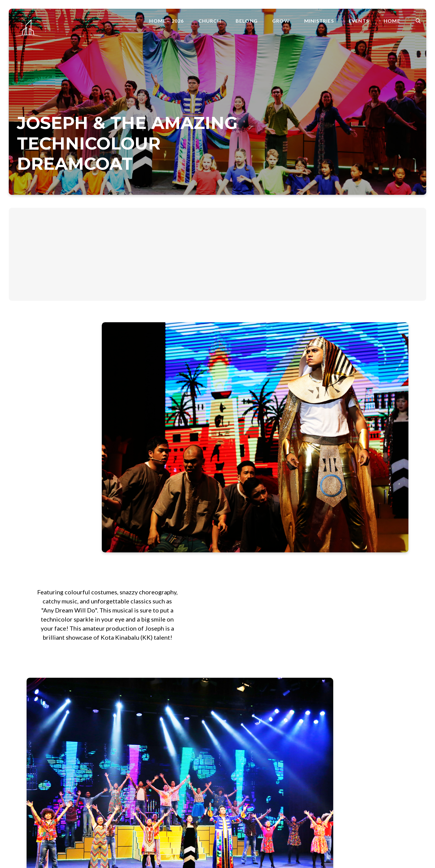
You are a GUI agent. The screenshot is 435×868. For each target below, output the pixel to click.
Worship (292, 750)
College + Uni (297, 729)
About (290, 695)
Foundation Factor (245, 736)
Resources (237, 779)
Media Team (296, 743)
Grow (281, 21)
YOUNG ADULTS (302, 765)
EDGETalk (370, 743)
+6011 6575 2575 (158, 712)
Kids (288, 736)
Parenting (236, 765)
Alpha (289, 721)
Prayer (233, 772)
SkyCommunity (299, 772)
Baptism (235, 721)
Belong (247, 21)
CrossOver (237, 729)
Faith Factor (239, 743)
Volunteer (351, 702)
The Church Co (29, 836)
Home (392, 21)
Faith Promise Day (302, 702)
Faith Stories (239, 750)
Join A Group (354, 695)
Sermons (235, 794)
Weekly (367, 729)
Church (210, 21)
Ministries (319, 21)
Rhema (233, 787)
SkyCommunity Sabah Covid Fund (318, 779)
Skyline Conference (379, 736)
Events (359, 21)
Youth (289, 758)
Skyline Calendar (376, 721)
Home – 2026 (166, 21)
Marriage (236, 758)
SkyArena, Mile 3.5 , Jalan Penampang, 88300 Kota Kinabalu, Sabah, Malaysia (166, 737)
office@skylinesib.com (163, 694)
